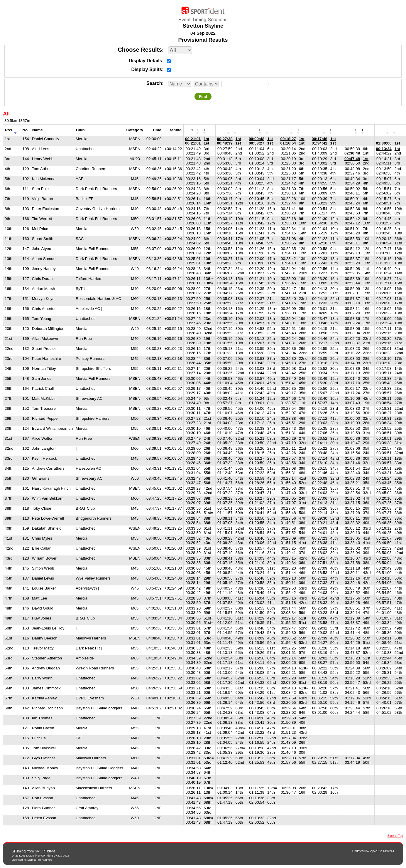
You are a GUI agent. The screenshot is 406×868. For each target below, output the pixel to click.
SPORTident (45, 851)
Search (154, 83)
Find (203, 96)
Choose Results (140, 50)
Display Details (146, 61)
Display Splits (147, 69)
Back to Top (395, 836)
